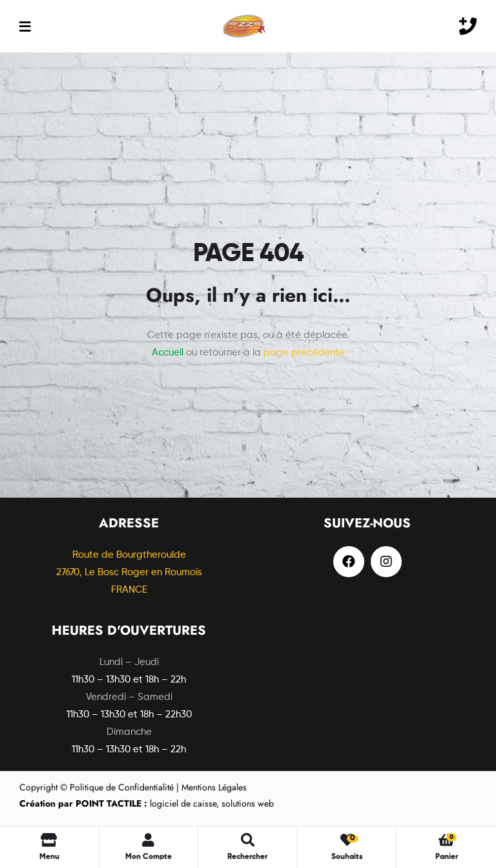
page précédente (304, 353)
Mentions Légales (214, 787)
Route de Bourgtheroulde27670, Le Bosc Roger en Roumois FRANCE (129, 572)
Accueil (168, 353)
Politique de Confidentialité (122, 787)
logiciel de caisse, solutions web (147, 803)
